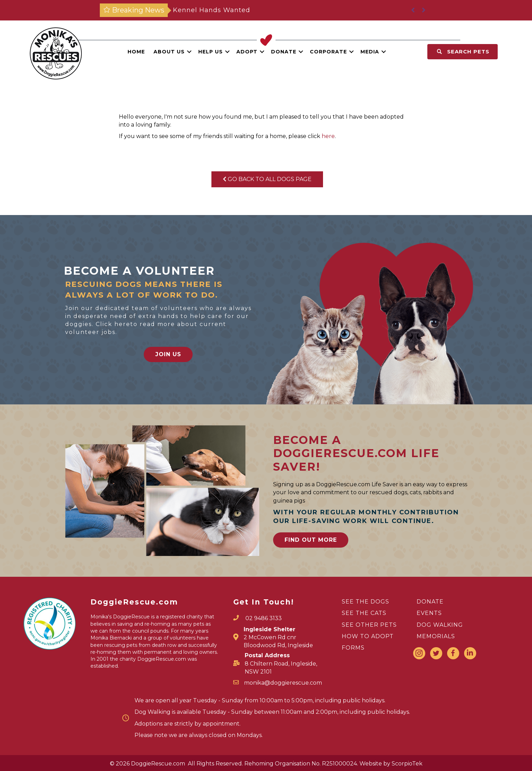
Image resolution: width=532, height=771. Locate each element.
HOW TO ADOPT (368, 636)
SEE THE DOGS (365, 602)
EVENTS (429, 613)
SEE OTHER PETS (369, 625)
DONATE (430, 602)
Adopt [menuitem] (247, 52)
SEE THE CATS (364, 613)
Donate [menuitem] (284, 52)
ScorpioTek (407, 764)
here (328, 136)
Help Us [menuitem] (211, 52)
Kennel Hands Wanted (212, 10)
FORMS (353, 648)
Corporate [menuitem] (328, 52)
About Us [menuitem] (169, 52)
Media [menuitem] (370, 52)
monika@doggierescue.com (283, 683)
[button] (189, 52)
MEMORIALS (436, 636)
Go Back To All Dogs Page (267, 179)
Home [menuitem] (136, 52)
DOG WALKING (440, 625)
